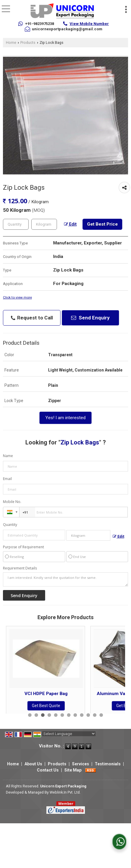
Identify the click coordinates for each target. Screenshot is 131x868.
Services (81, 764)
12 (101, 715)
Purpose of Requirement (23, 547)
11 (95, 715)
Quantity (10, 525)
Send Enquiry (90, 318)
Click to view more (17, 297)
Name (8, 456)
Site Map (73, 770)
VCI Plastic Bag (46, 694)
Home (11, 43)
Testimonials (108, 764)
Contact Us (48, 770)
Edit (70, 224)
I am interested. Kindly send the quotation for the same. (65, 579)
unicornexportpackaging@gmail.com (67, 29)
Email (7, 479)
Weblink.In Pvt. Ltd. (65, 792)
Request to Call (32, 318)
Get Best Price (102, 224)
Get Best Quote (46, 706)
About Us (33, 764)
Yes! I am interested (65, 418)
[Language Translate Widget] (69, 734)
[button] (89, 24)
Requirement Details (20, 568)
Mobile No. (12, 502)
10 (88, 715)
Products (28, 43)
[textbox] (44, 224)
